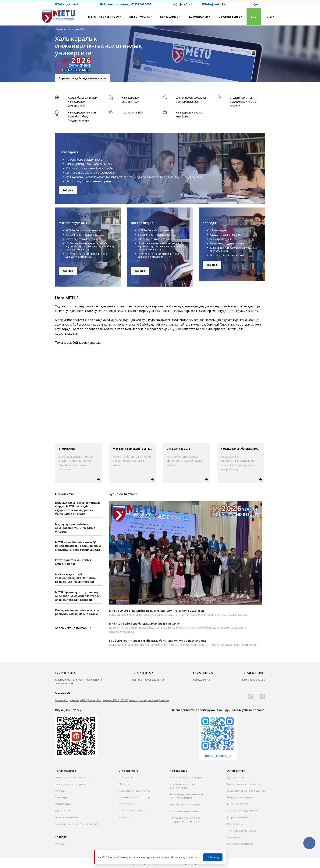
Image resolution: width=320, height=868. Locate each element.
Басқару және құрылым (241, 797)
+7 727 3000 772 (203, 673)
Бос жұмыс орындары (240, 844)
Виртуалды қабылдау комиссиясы (82, 76)
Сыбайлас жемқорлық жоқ (243, 810)
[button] (80, 14)
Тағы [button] (268, 16)
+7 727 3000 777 (142, 673)
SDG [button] (254, 16)
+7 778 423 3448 (252, 673)
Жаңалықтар (235, 837)
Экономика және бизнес (184, 811)
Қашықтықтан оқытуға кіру (134, 791)
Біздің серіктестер (238, 804)
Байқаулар (125, 817)
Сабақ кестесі (127, 777)
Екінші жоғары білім (66, 817)
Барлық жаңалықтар (72, 628)
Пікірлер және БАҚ (238, 817)
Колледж (60, 791)
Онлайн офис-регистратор (134, 797)
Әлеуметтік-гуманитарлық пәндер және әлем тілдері (185, 820)
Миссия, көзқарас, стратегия (244, 784)
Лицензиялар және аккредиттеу (246, 791)
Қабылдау (213, 857)
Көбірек (68, 190)
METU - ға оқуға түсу (103, 16)
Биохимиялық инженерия (185, 804)
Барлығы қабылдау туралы (71, 784)
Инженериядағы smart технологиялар (183, 786)
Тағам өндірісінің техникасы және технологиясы (186, 796)
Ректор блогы (235, 824)
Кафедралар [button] (199, 16)
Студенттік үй (126, 804)
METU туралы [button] (139, 16)
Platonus (124, 784)
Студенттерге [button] (229, 16)
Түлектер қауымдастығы (242, 831)
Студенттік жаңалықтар (132, 810)
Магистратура (63, 804)
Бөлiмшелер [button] (169, 16)
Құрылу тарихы (236, 777)
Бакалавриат (62, 797)
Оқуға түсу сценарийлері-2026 (72, 777)
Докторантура (63, 810)
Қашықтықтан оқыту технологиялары (77, 824)
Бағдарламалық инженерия (186, 777)
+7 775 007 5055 (141, 4)
